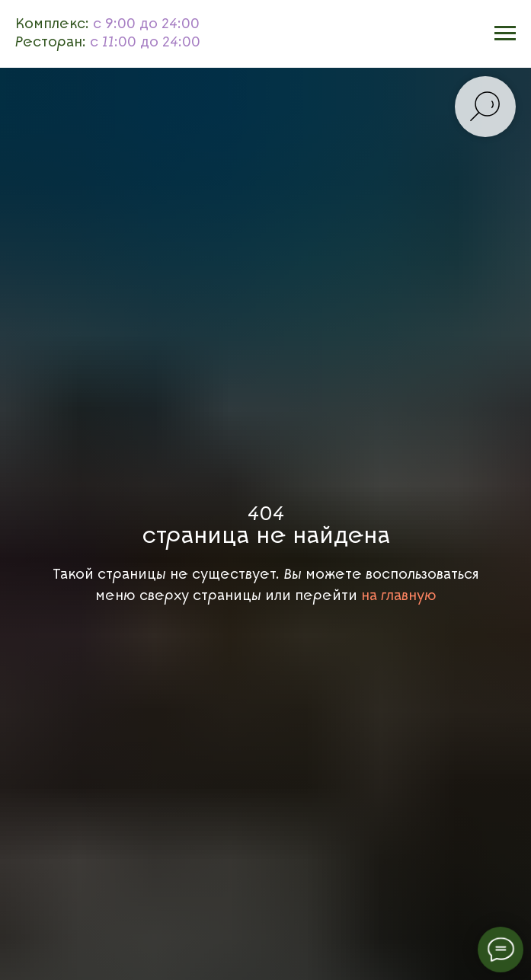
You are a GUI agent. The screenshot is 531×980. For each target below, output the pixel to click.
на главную (399, 596)
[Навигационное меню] (505, 34)
